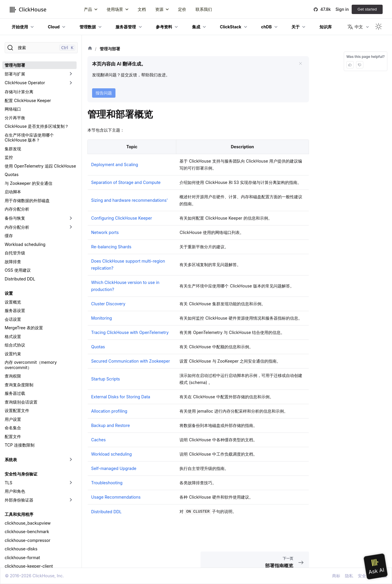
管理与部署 (15, 65)
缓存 (9, 236)
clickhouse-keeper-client (29, 566)
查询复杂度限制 (19, 385)
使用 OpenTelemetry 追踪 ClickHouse (40, 166)
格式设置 (13, 336)
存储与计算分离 (19, 92)
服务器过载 (15, 393)
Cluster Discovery (108, 304)
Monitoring (102, 318)
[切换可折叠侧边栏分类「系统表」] (71, 460)
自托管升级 (15, 253)
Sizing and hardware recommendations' (129, 200)
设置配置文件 (17, 410)
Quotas (12, 174)
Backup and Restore (111, 425)
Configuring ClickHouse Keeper (122, 218)
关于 (296, 27)
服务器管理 (126, 27)
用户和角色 (15, 491)
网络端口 (13, 109)
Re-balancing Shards (111, 247)
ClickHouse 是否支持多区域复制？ (37, 126)
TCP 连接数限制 (20, 445)
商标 (336, 576)
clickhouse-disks (21, 549)
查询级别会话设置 (21, 402)
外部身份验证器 (19, 500)
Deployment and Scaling (115, 164)
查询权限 (13, 376)
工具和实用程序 (19, 514)
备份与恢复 (15, 218)
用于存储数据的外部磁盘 (27, 200)
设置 (9, 293)
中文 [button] (355, 27)
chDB (266, 27)
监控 (9, 157)
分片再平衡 (15, 118)
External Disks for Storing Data (121, 397)
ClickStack (230, 27)
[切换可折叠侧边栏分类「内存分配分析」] (71, 227)
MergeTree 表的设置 (24, 328)
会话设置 (13, 319)
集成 (196, 27)
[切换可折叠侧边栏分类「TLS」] (71, 483)
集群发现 (13, 149)
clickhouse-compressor (27, 540)
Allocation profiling (109, 411)
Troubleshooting (107, 483)
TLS (8, 483)
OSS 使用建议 (18, 270)
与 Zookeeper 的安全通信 (29, 183)
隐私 (349, 576)
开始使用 (20, 27)
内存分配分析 (17, 209)
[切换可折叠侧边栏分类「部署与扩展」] (71, 74)
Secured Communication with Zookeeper (131, 361)
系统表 (11, 460)
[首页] (90, 49)
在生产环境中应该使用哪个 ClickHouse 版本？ (29, 138)
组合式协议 (15, 345)
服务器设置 (15, 310)
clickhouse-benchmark (27, 532)
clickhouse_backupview (28, 523)
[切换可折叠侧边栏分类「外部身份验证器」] (71, 500)
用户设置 (13, 419)
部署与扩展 (15, 74)
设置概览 (13, 302)
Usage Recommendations (116, 497)
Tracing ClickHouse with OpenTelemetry (130, 332)
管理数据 (88, 27)
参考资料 (164, 27)
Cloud (54, 27)
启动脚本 (13, 192)
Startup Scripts (106, 379)
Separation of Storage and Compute (126, 182)
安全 (362, 576)
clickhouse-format (22, 558)
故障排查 (13, 262)
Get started (367, 9)
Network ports (105, 232)
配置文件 (13, 436)
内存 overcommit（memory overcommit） (31, 365)
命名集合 (13, 428)
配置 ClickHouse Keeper (28, 100)
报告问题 (104, 93)
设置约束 (13, 354)
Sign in (342, 9)
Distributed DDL (20, 279)
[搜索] (41, 48)
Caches (99, 440)
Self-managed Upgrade (114, 468)
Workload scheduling (25, 244)
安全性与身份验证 (21, 474)
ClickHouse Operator (25, 83)
